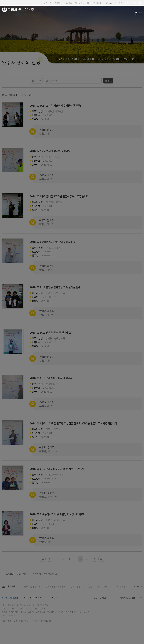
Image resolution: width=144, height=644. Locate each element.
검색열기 (136, 13)
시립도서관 (80, 3)
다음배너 (141, 586)
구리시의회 (59, 3)
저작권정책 (52, 598)
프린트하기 (133, 59)
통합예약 (119, 3)
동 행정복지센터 (94, 3)
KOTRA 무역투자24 (121, 586)
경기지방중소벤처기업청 (81, 586)
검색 (107, 80)
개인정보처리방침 (10, 598)
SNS (109, 3)
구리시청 (47, 3)
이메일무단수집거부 (33, 598)
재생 (138, 586)
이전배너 (135, 586)
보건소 (69, 3)
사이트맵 (141, 13)
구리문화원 (102, 586)
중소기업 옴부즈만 (32, 586)
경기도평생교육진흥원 (56, 586)
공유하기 (126, 59)
